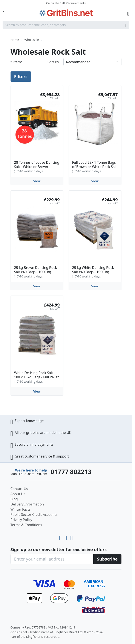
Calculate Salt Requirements (66, 3)
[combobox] (66, 25)
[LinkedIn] (67, 537)
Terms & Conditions (26, 525)
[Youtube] (61, 537)
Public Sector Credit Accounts (34, 515)
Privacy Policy (21, 520)
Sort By (53, 62)
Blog (14, 499)
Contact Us (19, 489)
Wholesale (32, 40)
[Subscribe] (107, 559)
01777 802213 (71, 472)
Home (15, 40)
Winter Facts (21, 509)
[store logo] (66, 13)
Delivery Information (27, 504)
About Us (18, 494)
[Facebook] (71, 537)
